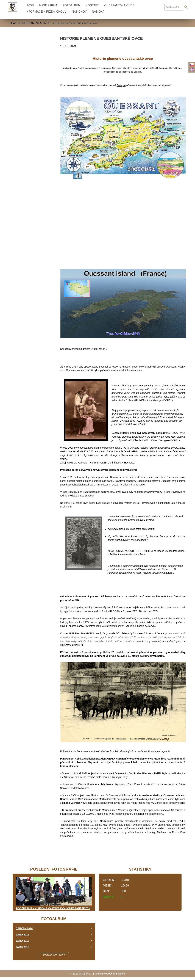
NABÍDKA (98, 12)
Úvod (30, 5)
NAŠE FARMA (48, 5)
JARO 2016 (23, 941)
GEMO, (155, 68)
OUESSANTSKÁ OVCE (119, 5)
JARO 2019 (23, 947)
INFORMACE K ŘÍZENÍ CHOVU (46, 12)
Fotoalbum (72, 5)
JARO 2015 (23, 935)
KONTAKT (92, 5)
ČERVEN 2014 (24, 928)
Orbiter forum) (98, 349)
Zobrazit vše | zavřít (54, 955)
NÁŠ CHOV (79, 12)
